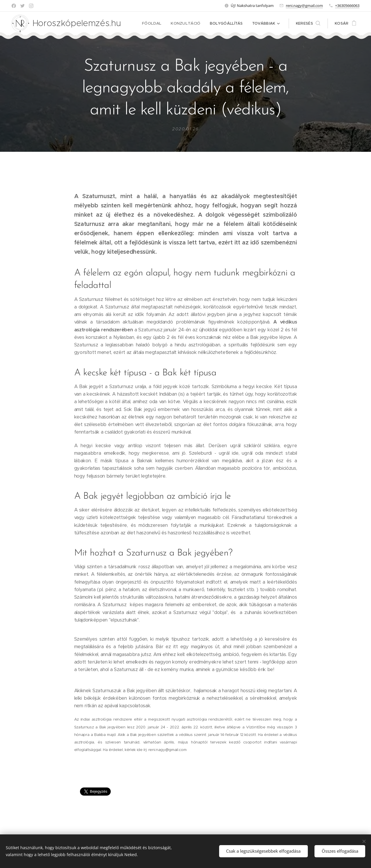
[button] (308, 23)
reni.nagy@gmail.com (304, 6)
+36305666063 (347, 6)
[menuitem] (155, 23)
